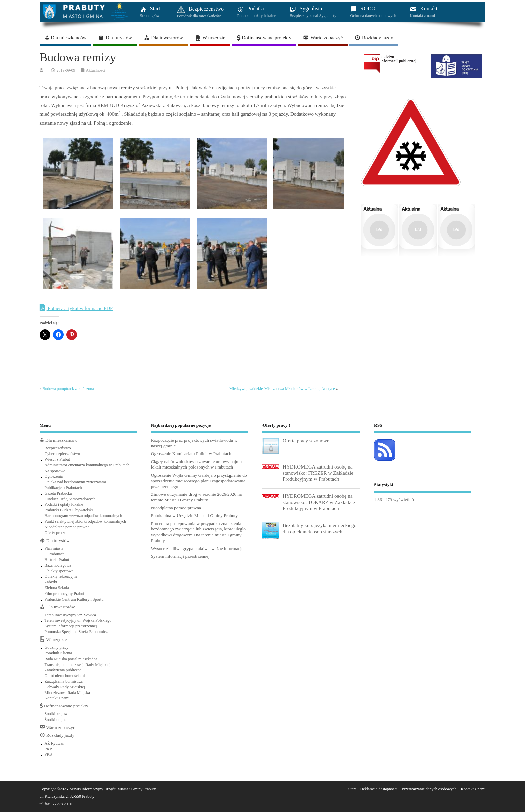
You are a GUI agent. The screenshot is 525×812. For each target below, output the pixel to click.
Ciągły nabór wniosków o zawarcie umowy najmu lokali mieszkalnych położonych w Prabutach (196, 464)
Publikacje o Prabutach (63, 488)
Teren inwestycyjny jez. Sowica (70, 615)
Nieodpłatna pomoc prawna (67, 527)
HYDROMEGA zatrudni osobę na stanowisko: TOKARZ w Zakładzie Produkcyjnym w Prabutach (319, 502)
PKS (48, 754)
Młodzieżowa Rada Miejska (67, 693)
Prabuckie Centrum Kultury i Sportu (74, 599)
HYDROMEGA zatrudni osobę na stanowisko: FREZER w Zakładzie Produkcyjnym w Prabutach (318, 473)
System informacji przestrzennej (71, 626)
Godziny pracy (57, 647)
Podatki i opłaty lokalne (64, 504)
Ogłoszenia (54, 476)
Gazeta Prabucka (58, 493)
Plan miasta (54, 548)
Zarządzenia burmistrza (64, 681)
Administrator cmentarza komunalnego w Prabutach (87, 465)
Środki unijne (56, 720)
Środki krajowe (57, 714)
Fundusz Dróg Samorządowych (70, 499)
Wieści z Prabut (57, 459)
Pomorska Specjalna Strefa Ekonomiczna (78, 632)
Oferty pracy (55, 533)
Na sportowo (55, 471)
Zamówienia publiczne (63, 670)
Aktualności (96, 70)
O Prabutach (55, 554)
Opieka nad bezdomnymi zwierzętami (75, 482)
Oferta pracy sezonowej (307, 441)
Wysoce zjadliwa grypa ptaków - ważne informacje (197, 548)
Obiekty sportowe (59, 571)
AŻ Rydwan (54, 743)
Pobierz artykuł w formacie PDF (76, 308)
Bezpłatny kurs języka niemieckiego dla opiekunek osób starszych (319, 528)
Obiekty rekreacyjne (61, 576)
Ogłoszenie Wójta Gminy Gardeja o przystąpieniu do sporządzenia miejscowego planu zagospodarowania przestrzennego (199, 481)
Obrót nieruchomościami (65, 676)
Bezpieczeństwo (58, 448)
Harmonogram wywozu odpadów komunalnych (83, 516)
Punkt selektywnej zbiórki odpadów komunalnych (85, 521)
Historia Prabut (57, 560)
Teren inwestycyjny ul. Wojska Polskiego (78, 620)
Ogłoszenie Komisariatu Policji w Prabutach (191, 454)
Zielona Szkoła (57, 588)
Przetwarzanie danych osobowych (429, 789)
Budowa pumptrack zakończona (68, 389)
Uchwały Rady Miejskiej (65, 687)
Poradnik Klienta (58, 653)
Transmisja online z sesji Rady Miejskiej (78, 665)
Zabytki (51, 582)
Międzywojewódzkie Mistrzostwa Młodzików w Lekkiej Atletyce (282, 389)
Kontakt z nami (57, 698)
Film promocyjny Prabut (64, 594)
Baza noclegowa (58, 565)
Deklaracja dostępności (379, 789)
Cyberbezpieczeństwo (62, 454)
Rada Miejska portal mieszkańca (71, 659)
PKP (48, 749)
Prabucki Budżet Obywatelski (69, 510)
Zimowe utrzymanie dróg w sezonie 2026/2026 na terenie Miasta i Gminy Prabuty (196, 497)
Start (352, 789)
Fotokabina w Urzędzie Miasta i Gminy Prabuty (194, 516)
